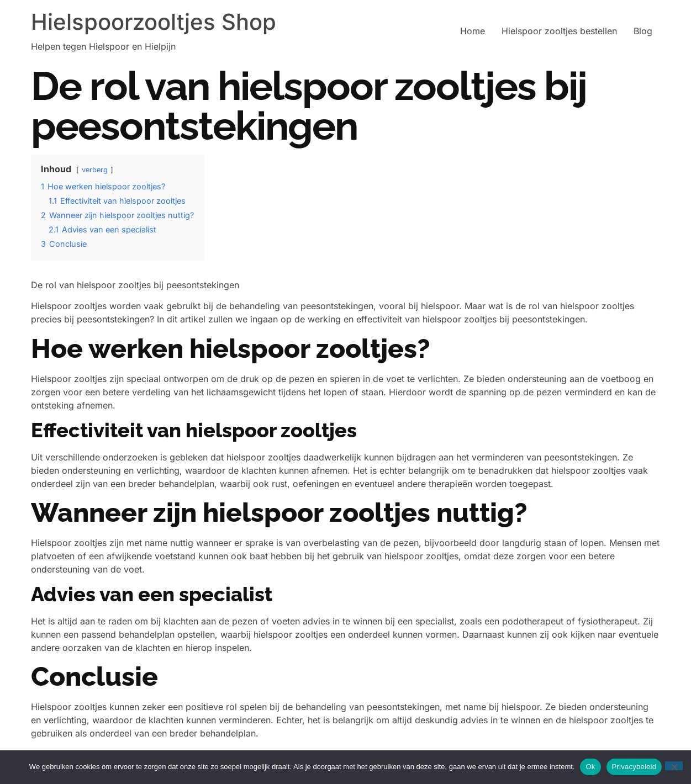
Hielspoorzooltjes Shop (154, 22)
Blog (643, 31)
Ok (590, 767)
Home (473, 31)
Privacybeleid (634, 767)
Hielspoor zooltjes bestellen (559, 31)
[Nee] (674, 766)
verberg (95, 170)
